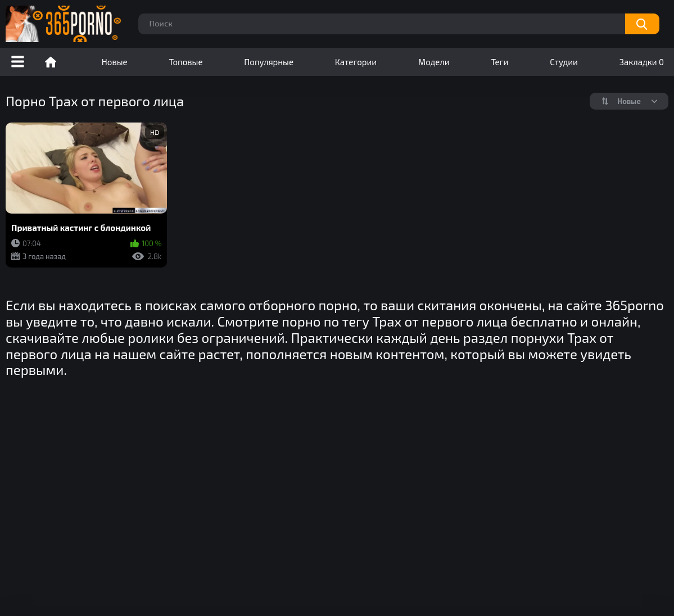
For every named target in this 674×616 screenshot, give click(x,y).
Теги (499, 62)
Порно (51, 62)
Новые (115, 62)
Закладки (642, 62)
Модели (434, 62)
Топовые (186, 62)
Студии (564, 62)
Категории (356, 62)
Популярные (269, 62)
